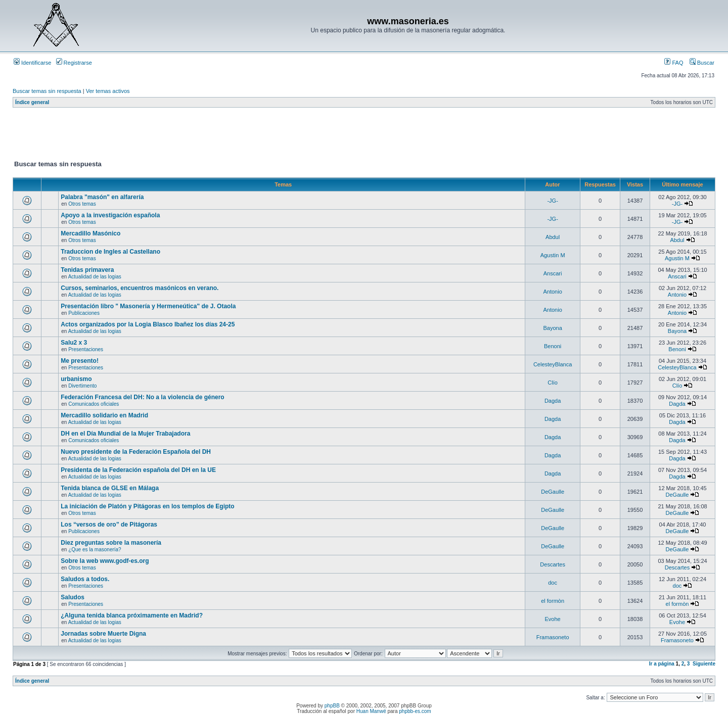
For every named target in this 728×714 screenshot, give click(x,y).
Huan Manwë (371, 711)
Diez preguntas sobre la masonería (111, 543)
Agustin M (553, 255)
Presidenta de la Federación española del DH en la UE (138, 470)
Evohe (553, 619)
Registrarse (74, 63)
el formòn (553, 601)
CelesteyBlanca (553, 364)
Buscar (702, 63)
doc (553, 583)
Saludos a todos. (85, 579)
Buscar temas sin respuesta (47, 91)
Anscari (553, 273)
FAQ (674, 63)
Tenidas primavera (87, 270)
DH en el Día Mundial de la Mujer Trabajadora (125, 434)
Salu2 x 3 (74, 343)
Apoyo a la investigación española (110, 215)
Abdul (553, 237)
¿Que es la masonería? (95, 550)
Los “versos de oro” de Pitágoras (109, 525)
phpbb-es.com (415, 711)
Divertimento (82, 386)
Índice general (32, 102)
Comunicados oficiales (94, 404)
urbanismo (76, 379)
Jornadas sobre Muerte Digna (103, 634)
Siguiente (704, 664)
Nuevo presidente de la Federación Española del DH (136, 452)
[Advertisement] (197, 136)
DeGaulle (553, 492)
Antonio (552, 292)
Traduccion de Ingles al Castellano (110, 252)
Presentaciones (86, 349)
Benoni (553, 346)
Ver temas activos (108, 91)
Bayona (552, 328)
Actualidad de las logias (95, 277)
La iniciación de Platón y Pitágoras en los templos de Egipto (147, 506)
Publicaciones (84, 313)
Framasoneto (553, 637)
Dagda (553, 401)
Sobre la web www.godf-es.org (105, 561)
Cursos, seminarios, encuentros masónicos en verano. (140, 288)
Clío (553, 383)
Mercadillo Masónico (90, 233)
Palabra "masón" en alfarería (102, 197)
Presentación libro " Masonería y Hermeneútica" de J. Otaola (148, 306)
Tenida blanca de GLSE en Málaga (110, 488)
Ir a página (662, 664)
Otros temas (82, 204)
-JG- (552, 201)
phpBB (332, 706)
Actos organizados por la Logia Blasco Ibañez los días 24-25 (148, 324)
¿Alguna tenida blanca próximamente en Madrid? (132, 615)
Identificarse (32, 63)
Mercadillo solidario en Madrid (104, 415)
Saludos (73, 597)
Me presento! (80, 361)
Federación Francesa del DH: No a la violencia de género (142, 397)
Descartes (553, 564)
